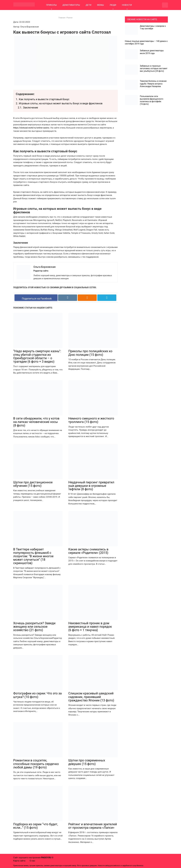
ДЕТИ (89, 5)
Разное (70, 18)
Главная (62, 18)
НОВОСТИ (127, 5)
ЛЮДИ (113, 5)
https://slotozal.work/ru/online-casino (31, 128)
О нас (32, 861)
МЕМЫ (100, 5)
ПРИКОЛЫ (52, 5)
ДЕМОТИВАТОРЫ (71, 5)
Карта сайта (19, 861)
